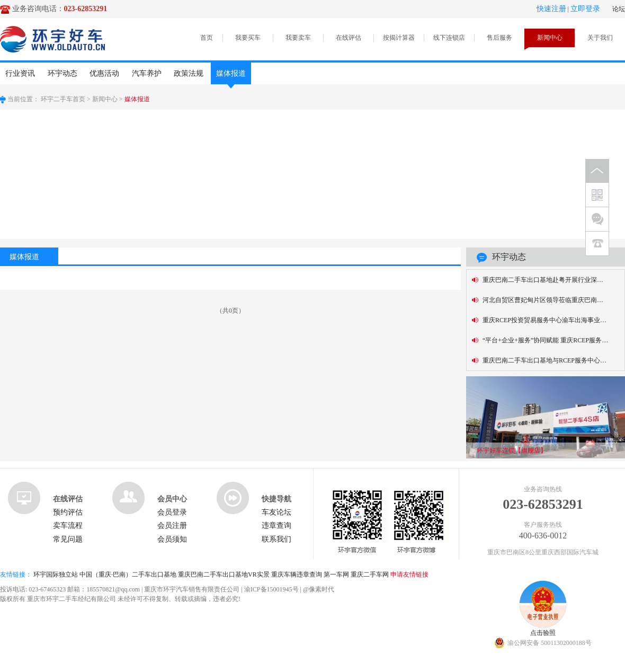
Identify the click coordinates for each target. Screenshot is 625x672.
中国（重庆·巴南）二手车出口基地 (128, 574)
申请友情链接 (409, 574)
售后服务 (499, 38)
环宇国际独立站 (56, 574)
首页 (207, 38)
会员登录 (172, 512)
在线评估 (349, 38)
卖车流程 (68, 525)
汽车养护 (147, 73)
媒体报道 (231, 77)
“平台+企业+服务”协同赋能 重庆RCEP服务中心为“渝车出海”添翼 (553, 340)
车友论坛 (276, 512)
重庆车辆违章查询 (297, 574)
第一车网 (336, 574)
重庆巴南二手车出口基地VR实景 (224, 574)
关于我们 (600, 38)
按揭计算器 (399, 38)
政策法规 (189, 73)
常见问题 (68, 539)
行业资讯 (20, 73)
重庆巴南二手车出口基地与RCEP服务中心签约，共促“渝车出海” (553, 360)
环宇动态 (63, 73)
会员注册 (172, 525)
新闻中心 (550, 38)
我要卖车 (298, 38)
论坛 (619, 9)
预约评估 (68, 512)
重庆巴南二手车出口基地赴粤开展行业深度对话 (549, 280)
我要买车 (248, 38)
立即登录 (585, 9)
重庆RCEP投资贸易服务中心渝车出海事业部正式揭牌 (553, 320)
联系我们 (276, 539)
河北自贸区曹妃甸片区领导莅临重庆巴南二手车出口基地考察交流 (553, 300)
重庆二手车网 (370, 574)
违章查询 (276, 525)
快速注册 (551, 9)
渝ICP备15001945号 (271, 589)
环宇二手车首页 (63, 99)
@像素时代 (319, 589)
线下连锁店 (449, 38)
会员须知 (172, 539)
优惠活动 (104, 73)
